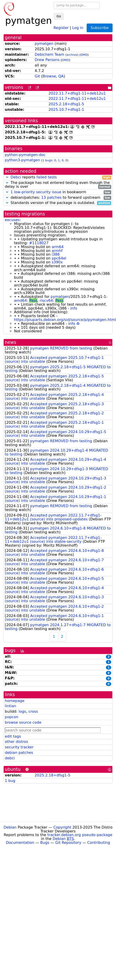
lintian (11, 706)
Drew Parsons (47, 60)
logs (22, 711)
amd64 (20, 301)
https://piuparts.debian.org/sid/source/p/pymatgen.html (65, 320)
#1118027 (39, 243)
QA (61, 76)
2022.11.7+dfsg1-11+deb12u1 (77, 93)
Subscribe (100, 28)
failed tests (47, 177)
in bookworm (58, 192)
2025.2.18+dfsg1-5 (66, 104)
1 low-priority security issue (36, 192)
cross (33, 711)
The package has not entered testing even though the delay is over (58, 185)
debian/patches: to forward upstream (58, 198)
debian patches (19, 753)
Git (37, 76)
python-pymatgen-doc (25, 155)
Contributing (99, 843)
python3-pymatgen (22, 160)
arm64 (58, 247)
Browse (49, 76)
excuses (12, 220)
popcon (12, 717)
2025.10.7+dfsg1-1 (66, 110)
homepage (15, 701)
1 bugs (47, 160)
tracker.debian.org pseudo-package (80, 835)
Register (61, 28)
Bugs (45, 843)
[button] (7, 177)
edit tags (13, 736)
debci (10, 758)
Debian (10, 827)
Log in (78, 28)
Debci (16, 177)
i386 (56, 254)
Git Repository (68, 843)
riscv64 (46, 301)
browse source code (23, 722)
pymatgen (44, 44)
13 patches (51, 197)
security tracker (19, 747)
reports (58, 177)
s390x (57, 262)
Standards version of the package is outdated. (58, 203)
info (74, 308)
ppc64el (59, 258)
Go (59, 16)
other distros (16, 742)
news (11, 342)
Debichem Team (49, 54)
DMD (84, 55)
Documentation (20, 843)
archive (72, 55)
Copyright (62, 827)
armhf (57, 251)
